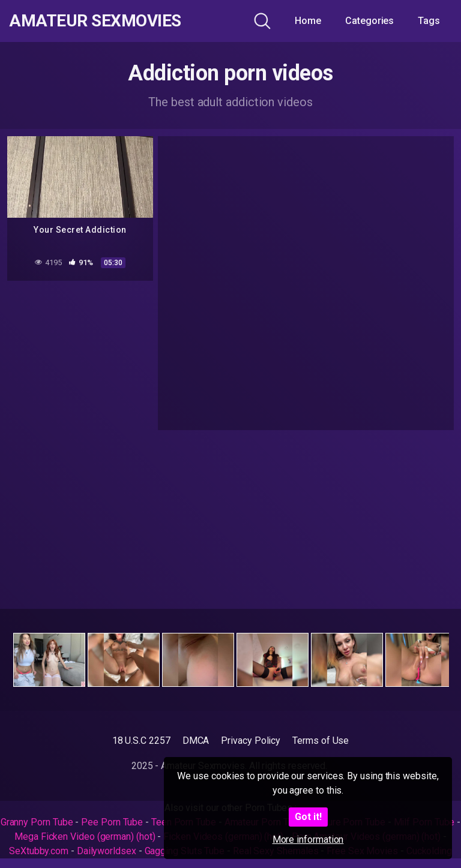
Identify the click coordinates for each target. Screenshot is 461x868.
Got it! (308, 817)
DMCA (196, 741)
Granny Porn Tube (37, 822)
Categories (369, 21)
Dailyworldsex (107, 851)
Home (308, 21)
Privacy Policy (251, 741)
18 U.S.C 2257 (141, 741)
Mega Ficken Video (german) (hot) (85, 837)
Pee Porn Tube (112, 822)
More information (308, 840)
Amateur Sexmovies (95, 21)
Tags (429, 21)
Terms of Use (321, 741)
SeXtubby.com (40, 851)
